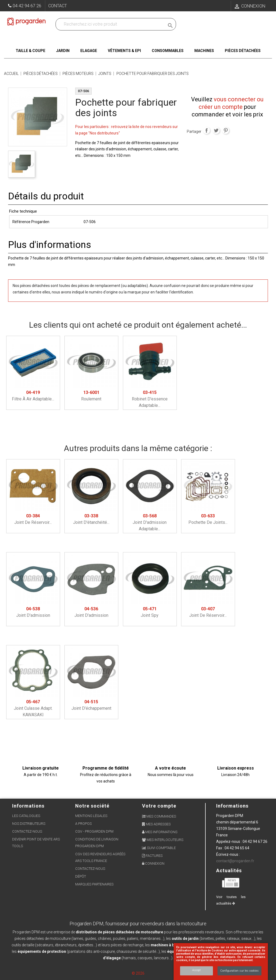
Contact (58, 6)
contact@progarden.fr (235, 861)
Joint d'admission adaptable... (150, 522)
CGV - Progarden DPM (94, 831)
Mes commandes (159, 816)
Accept (196, 970)
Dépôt (81, 876)
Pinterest (226, 130)
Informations (232, 806)
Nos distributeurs (29, 824)
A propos (83, 824)
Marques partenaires (94, 884)
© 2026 (138, 973)
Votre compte (159, 806)
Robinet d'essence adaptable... (150, 399)
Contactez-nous (27, 831)
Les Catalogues (26, 816)
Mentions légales (91, 816)
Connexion (153, 863)
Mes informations (160, 832)
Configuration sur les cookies (239, 971)
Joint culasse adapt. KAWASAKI (33, 708)
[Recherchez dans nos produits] (111, 24)
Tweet (216, 130)
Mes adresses (156, 824)
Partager (206, 130)
